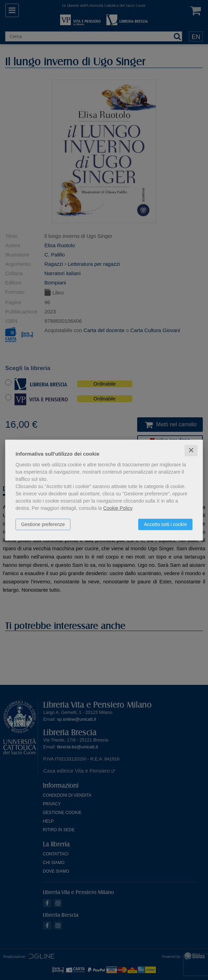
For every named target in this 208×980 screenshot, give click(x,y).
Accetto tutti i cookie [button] (165, 524)
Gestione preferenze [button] (43, 524)
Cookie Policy (118, 508)
